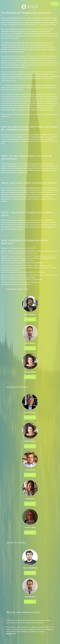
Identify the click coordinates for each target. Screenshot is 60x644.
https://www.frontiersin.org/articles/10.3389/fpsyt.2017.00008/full (22, 263)
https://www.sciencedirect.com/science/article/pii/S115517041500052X (23, 272)
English (55, 4)
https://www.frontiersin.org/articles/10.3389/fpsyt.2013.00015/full (22, 279)
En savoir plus (30, 319)
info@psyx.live (11, 634)
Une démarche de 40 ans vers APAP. (24, 248)
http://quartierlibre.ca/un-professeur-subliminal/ (16, 284)
